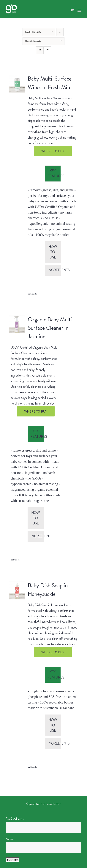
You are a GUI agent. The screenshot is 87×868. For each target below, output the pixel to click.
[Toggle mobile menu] (79, 10)
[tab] (53, 174)
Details (34, 294)
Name (10, 839)
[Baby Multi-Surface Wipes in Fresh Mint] (17, 84)
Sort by (33, 32)
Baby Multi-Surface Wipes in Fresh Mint (50, 83)
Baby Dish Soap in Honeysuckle (48, 590)
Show (33, 41)
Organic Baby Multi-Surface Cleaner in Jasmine (51, 328)
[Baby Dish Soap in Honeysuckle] (17, 590)
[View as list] (47, 50)
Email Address (15, 819)
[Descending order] (60, 32)
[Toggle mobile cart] (72, 10)
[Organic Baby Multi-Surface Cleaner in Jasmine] (17, 324)
